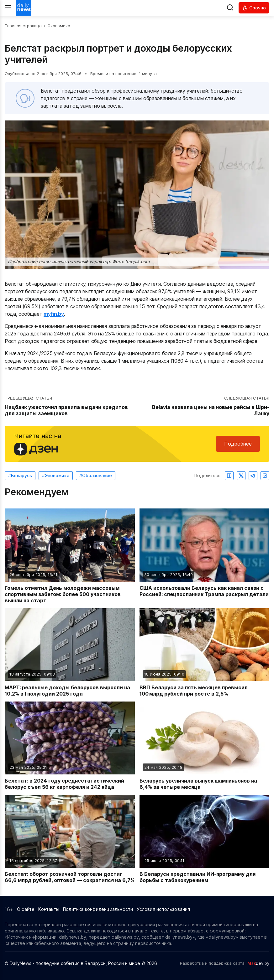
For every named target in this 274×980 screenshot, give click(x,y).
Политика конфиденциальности (98, 909)
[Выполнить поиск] (230, 8)
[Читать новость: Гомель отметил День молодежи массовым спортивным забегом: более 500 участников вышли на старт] (70, 556)
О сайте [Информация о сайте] (26, 909)
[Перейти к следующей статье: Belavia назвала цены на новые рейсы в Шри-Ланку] (204, 406)
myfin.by (54, 314)
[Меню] (8, 8)
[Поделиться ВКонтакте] (265, 476)
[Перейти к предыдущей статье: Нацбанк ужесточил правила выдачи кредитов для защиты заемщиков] (70, 406)
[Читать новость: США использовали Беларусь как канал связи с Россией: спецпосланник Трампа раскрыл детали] (205, 556)
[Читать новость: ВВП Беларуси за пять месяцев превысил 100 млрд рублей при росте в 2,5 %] (205, 653)
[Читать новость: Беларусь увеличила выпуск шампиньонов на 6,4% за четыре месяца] (205, 746)
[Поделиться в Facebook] (229, 476)
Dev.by (258, 963)
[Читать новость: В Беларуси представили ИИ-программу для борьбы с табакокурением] (205, 839)
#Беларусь (20, 475)
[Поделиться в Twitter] (241, 476)
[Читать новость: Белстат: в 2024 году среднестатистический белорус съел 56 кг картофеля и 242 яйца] (70, 746)
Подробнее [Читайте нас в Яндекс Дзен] (238, 444)
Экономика (59, 26)
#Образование (96, 475)
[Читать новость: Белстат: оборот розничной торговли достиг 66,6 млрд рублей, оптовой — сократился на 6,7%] (70, 839)
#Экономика (56, 475)
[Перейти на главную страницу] (24, 8)
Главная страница (23, 26)
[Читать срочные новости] (254, 8)
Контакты (49, 909)
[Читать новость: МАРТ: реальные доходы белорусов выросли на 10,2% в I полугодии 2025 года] (70, 653)
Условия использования (163, 909)
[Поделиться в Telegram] (253, 476)
